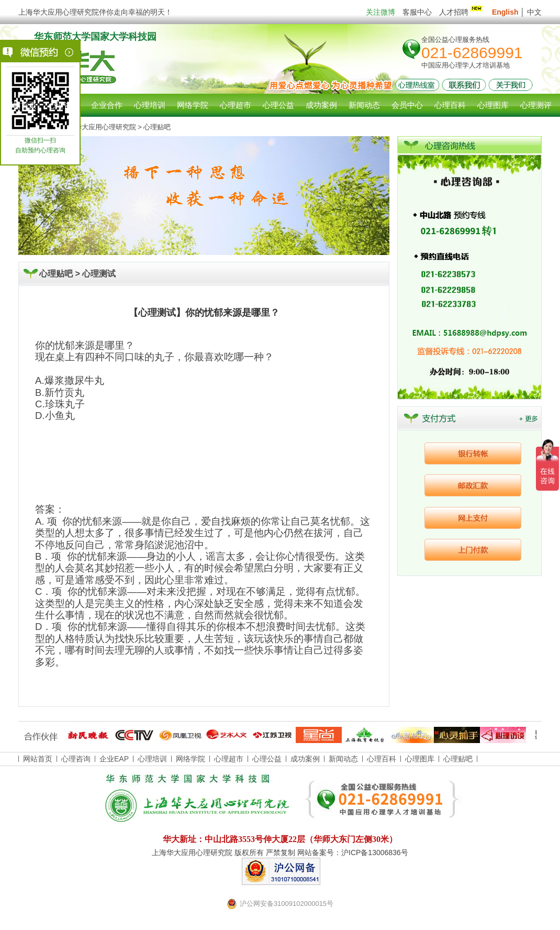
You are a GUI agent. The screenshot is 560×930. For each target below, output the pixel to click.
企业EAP (114, 759)
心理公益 (267, 759)
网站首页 (21, 105)
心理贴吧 (458, 759)
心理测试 (99, 274)
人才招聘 (462, 12)
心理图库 (420, 759)
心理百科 (382, 759)
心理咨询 (64, 105)
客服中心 (417, 12)
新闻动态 (343, 759)
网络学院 (191, 759)
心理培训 (152, 759)
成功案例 (305, 759)
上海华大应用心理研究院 (99, 127)
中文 (534, 12)
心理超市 (229, 759)
